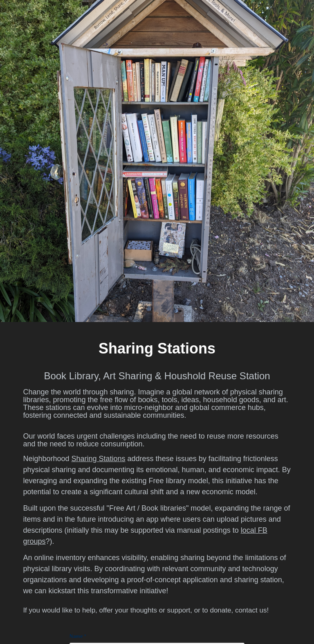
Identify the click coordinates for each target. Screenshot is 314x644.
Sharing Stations (98, 459)
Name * (78, 636)
